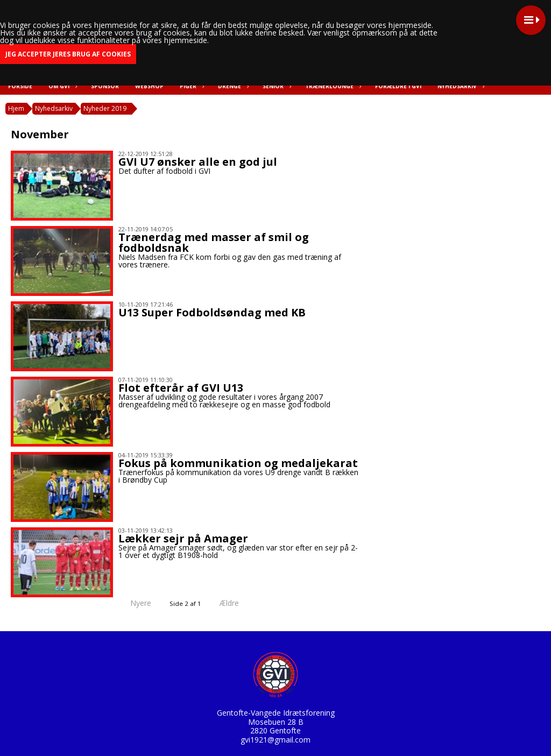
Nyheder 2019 (105, 108)
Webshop (149, 86)
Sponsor (105, 86)
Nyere (134, 603)
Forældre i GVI (398, 86)
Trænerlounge (332, 86)
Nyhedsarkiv (460, 86)
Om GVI (62, 86)
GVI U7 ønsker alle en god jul (198, 162)
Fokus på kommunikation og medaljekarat (238, 463)
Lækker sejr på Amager (183, 538)
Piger (191, 86)
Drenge (232, 86)
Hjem (16, 108)
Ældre (237, 603)
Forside (20, 86)
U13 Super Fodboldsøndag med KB (212, 312)
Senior (276, 86)
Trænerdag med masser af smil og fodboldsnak (214, 242)
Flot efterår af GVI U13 (181, 388)
